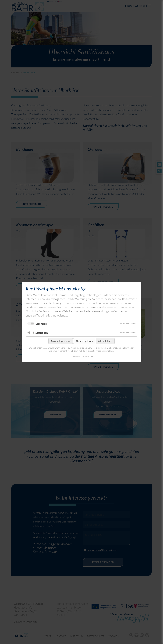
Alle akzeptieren (84, 341)
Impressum (88, 356)
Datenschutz (76, 356)
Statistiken (42, 333)
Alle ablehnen (105, 341)
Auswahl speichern (61, 341)
